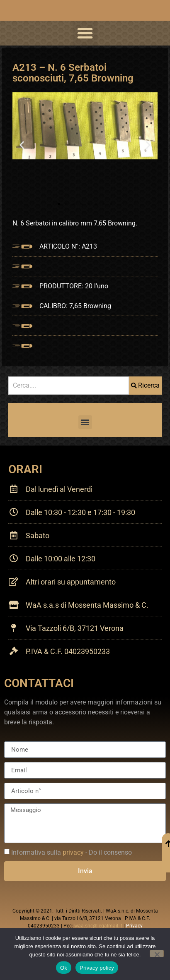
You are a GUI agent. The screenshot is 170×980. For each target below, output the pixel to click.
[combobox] (69, 386)
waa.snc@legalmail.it (98, 926)
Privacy (134, 926)
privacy (73, 852)
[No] (157, 954)
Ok (64, 968)
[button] (85, 33)
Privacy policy (97, 968)
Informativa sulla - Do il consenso (72, 852)
